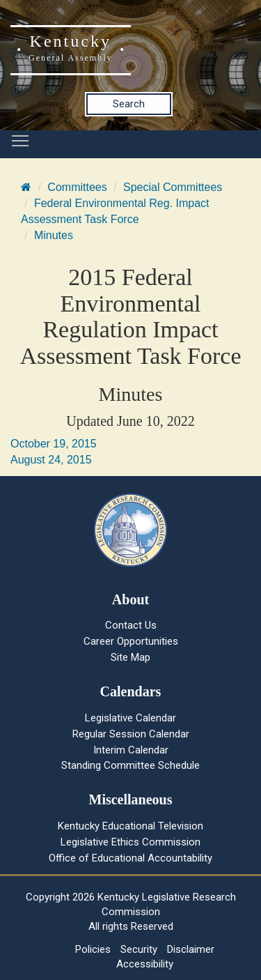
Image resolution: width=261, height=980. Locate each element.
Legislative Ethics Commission (130, 842)
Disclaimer (191, 949)
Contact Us (131, 625)
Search (129, 104)
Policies (93, 949)
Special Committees (173, 187)
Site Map (130, 657)
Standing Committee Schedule (130, 765)
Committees (77, 187)
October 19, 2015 (54, 444)
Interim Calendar (131, 750)
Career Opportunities (131, 641)
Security (139, 949)
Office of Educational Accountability (130, 858)
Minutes (54, 235)
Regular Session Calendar (131, 734)
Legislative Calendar (130, 718)
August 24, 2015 (51, 460)
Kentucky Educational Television (130, 826)
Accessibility (145, 964)
